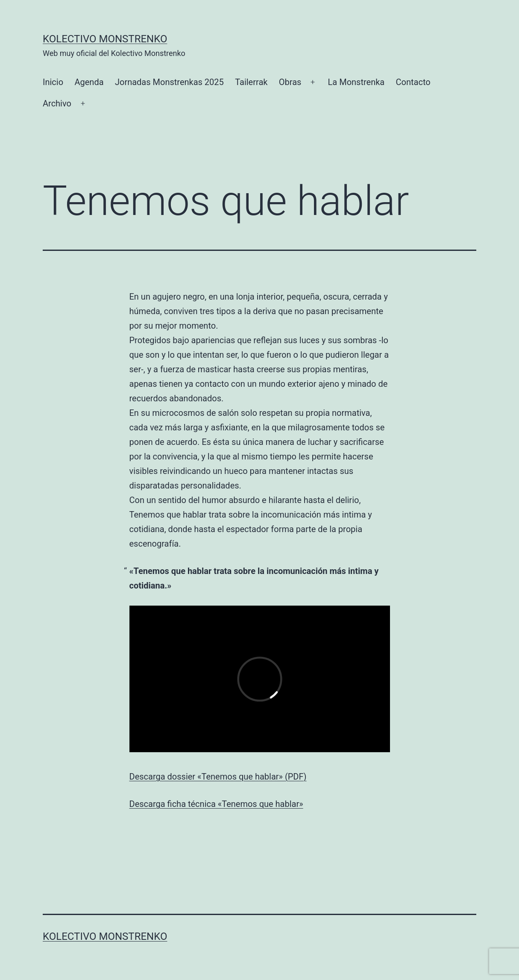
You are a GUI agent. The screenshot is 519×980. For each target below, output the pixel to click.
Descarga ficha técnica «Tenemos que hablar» (216, 804)
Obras (290, 82)
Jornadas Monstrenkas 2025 (169, 82)
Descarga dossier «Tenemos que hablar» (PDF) (218, 777)
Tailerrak (251, 82)
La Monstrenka (356, 82)
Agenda (89, 82)
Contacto (413, 82)
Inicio (53, 82)
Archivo (57, 103)
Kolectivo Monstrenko (105, 39)
